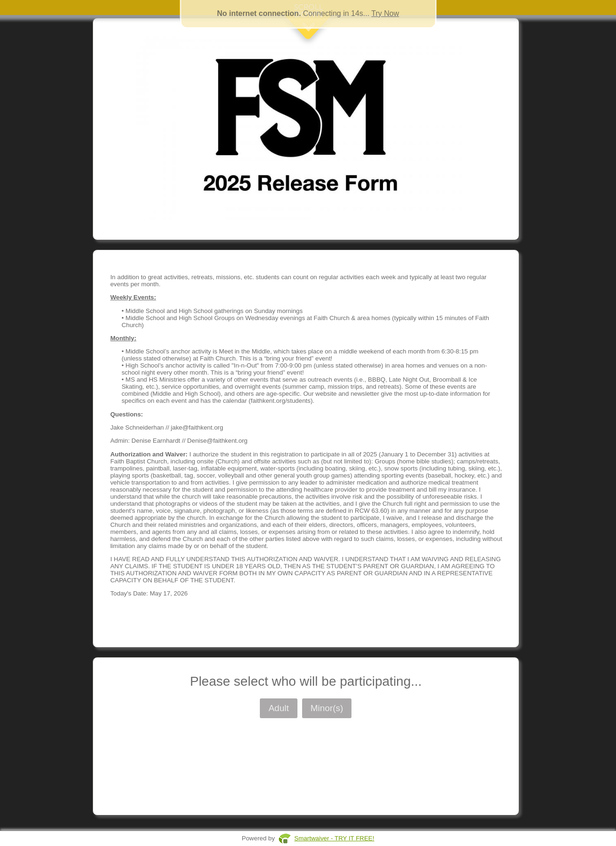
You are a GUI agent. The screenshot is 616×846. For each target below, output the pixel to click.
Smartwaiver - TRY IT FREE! (334, 838)
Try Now (385, 13)
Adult (278, 708)
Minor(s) (327, 708)
